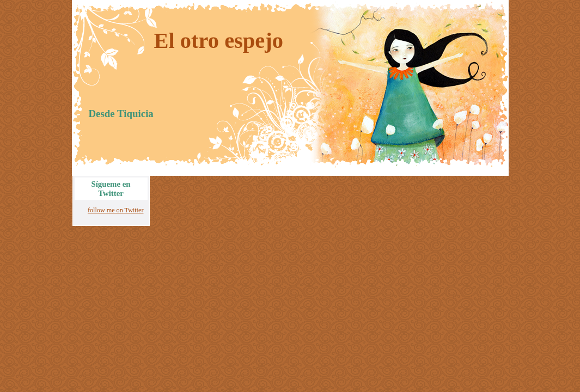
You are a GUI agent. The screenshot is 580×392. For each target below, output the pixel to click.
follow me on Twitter (116, 210)
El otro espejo (219, 41)
